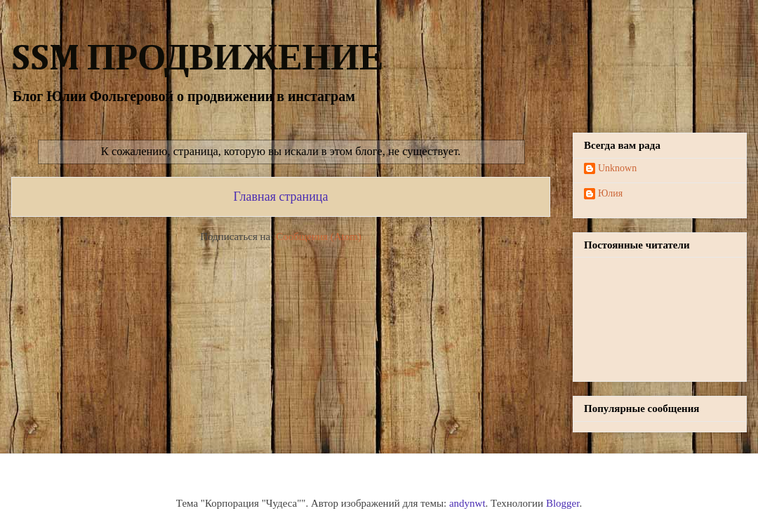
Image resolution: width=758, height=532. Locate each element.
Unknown (617, 168)
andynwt (467, 503)
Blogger (563, 503)
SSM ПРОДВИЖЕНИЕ (197, 60)
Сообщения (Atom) (319, 237)
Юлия (610, 193)
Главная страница (281, 197)
